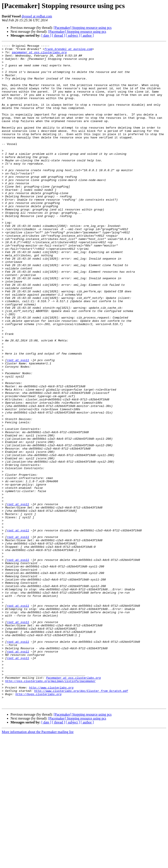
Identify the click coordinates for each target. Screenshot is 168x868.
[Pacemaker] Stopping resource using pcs (83, 28)
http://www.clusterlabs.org (51, 816)
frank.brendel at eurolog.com (68, 50)
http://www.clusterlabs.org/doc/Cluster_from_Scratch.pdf (81, 820)
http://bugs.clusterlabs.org (38, 824)
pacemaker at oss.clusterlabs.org (39, 54)
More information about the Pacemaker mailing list (38, 864)
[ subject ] (73, 35)
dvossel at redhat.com (37, 16)
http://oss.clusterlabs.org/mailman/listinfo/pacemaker (50, 809)
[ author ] (87, 35)
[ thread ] (59, 35)
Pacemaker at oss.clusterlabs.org (73, 805)
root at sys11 (18, 424)
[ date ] (46, 35)
